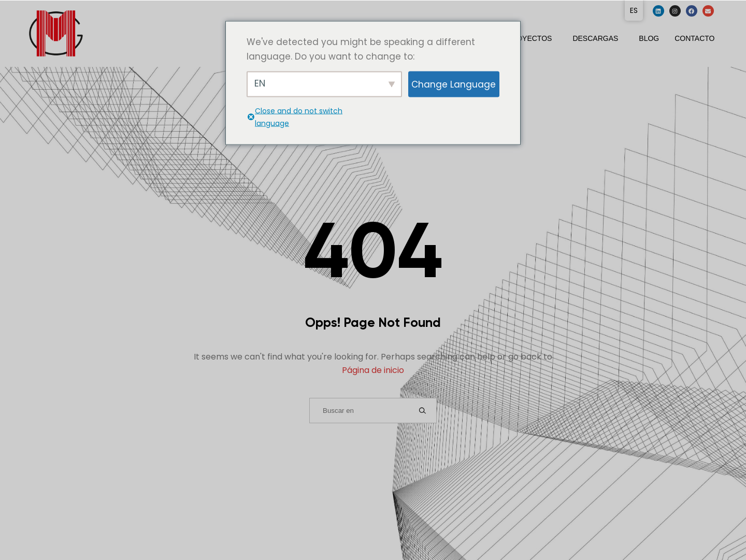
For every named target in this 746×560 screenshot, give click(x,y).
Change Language (454, 84)
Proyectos (529, 38)
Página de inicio (373, 370)
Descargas (595, 38)
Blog (649, 38)
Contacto (694, 38)
